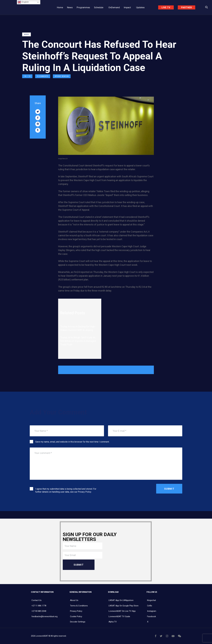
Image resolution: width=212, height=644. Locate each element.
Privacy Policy (84, 492)
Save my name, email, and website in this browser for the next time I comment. (72, 442)
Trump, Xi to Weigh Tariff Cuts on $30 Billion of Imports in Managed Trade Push (78, 341)
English (23, 2)
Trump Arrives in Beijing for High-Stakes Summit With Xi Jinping (78, 328)
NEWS (27, 34)
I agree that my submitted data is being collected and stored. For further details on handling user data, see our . (66, 490)
